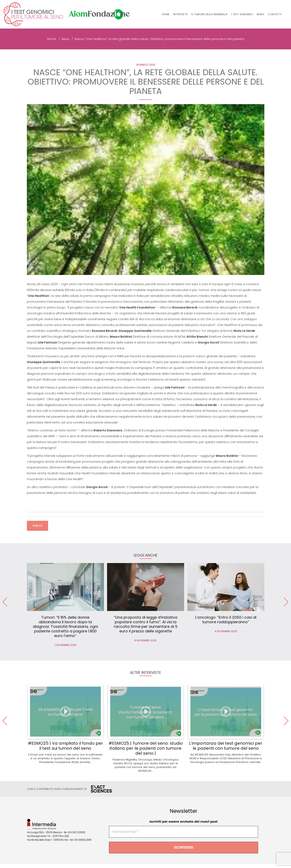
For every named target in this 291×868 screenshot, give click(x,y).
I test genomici (242, 14)
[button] (286, 602)
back (37, 526)
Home (166, 14)
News (260, 14)
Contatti (275, 14)
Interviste (180, 14)
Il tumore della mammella (209, 14)
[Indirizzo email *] (183, 832)
